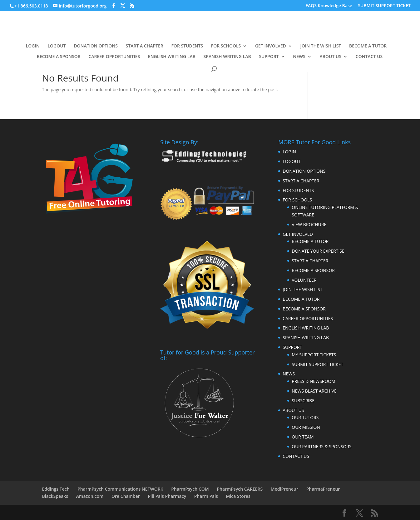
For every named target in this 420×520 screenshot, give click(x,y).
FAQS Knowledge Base (329, 6)
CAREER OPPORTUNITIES (114, 57)
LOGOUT (57, 46)
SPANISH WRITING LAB (227, 57)
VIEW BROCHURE (309, 224)
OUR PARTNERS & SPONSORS (322, 446)
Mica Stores (238, 496)
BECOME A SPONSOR (59, 57)
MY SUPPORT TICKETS (314, 355)
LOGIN (33, 46)
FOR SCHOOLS (226, 46)
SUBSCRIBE (303, 401)
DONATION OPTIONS (96, 46)
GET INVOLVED (271, 46)
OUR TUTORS (305, 417)
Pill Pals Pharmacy (167, 496)
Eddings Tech (56, 489)
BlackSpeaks (55, 496)
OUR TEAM (303, 437)
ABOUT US (331, 57)
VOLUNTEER (304, 280)
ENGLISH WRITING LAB (172, 57)
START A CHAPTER (145, 46)
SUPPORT (269, 57)
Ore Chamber (126, 496)
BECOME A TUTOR (368, 46)
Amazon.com (90, 496)
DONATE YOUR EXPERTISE (318, 251)
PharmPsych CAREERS (240, 489)
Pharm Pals (206, 496)
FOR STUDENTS (187, 46)
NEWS (299, 57)
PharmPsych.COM (190, 489)
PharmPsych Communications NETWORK (120, 489)
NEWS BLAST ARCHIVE (314, 391)
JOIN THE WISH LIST (321, 46)
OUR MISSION (306, 427)
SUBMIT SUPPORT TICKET (384, 6)
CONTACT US (369, 57)
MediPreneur (284, 489)
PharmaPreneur (323, 489)
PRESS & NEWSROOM (314, 381)
